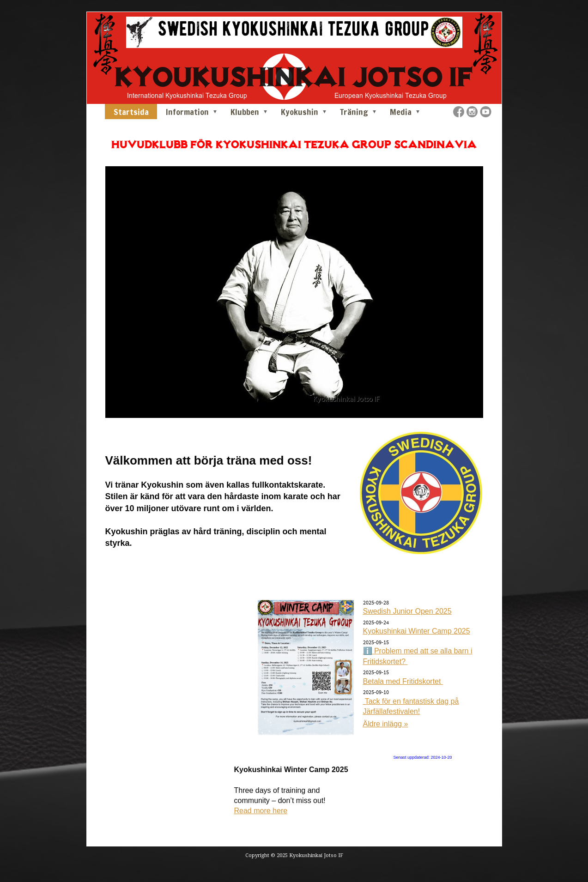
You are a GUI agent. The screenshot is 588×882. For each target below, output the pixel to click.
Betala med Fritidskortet (403, 681)
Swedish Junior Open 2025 (407, 611)
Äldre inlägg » (386, 724)
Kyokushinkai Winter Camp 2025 (417, 631)
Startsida (131, 112)
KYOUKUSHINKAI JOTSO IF (294, 77)
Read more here (261, 811)
